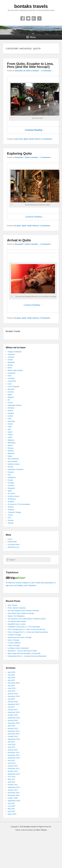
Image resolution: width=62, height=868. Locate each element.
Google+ (34, 18)
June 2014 (11, 744)
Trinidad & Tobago (14, 512)
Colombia (11, 378)
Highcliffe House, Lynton (17, 624)
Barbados (11, 362)
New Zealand (13, 461)
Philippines (12, 477)
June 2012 (11, 777)
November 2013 (14, 755)
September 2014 (14, 739)
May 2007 (11, 809)
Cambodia (11, 373)
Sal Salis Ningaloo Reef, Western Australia (23, 611)
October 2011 (13, 785)
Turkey (10, 515)
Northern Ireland (14, 464)
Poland (10, 480)
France (10, 403)
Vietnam (11, 523)
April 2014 (11, 747)
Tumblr (39, 18)
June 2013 (11, 763)
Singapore (11, 488)
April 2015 (11, 726)
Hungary (11, 413)
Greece (10, 411)
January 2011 (13, 790)
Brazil (10, 368)
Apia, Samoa (12, 605)
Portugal (11, 483)
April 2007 (11, 811)
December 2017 (14, 704)
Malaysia (11, 440)
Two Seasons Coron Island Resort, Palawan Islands (27, 619)
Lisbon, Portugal (14, 645)
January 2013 (13, 766)
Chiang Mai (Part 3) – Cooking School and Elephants (27, 656)
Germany (11, 408)
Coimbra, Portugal (14, 635)
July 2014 (11, 742)
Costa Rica (12, 381)
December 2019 (14, 683)
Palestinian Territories (15, 469)
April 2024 (11, 678)
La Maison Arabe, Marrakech (18, 648)
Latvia (10, 437)
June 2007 (11, 806)
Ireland (10, 424)
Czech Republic (13, 387)
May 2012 (11, 779)
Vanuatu (11, 520)
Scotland (11, 485)
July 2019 (11, 686)
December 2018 (14, 696)
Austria (10, 360)
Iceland (10, 416)
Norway (10, 467)
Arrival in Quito (19, 240)
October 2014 (13, 736)
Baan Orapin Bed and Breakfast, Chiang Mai (24, 653)
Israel (10, 427)
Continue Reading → (35, 130)
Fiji (9, 400)
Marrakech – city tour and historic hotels (22, 651)
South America (35, 139)
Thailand (11, 510)
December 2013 (14, 752)
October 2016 (13, 715)
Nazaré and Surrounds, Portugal (19, 637)
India (9, 419)
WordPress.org (13, 547)
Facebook (23, 18)
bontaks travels (31, 6)
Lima (16, 139)
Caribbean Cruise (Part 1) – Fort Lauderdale (24, 627)
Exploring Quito (19, 153)
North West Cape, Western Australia (21, 613)
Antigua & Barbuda (15, 352)
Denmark (11, 389)
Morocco (11, 451)
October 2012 (13, 771)
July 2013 (11, 760)
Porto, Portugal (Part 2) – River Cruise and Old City (26, 629)
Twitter (28, 18)
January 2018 (13, 702)
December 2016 (14, 712)
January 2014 (13, 750)
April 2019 (11, 691)
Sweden (11, 507)
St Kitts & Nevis (13, 496)
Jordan (10, 435)
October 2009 (13, 798)
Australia (11, 357)
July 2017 (11, 707)
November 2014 (14, 734)
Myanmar (11, 453)
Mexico (10, 445)
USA (9, 518)
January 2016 (13, 720)
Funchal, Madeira (14, 643)
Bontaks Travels (13, 331)
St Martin (11, 502)
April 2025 (11, 672)
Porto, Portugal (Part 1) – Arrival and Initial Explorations (28, 632)
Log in (10, 539)
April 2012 (11, 782)
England (11, 397)
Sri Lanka (11, 493)
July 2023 (11, 680)
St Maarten (12, 499)
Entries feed (12, 542)
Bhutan (10, 365)
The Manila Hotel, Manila (17, 621)
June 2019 (11, 688)
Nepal (10, 456)
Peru (21, 139)
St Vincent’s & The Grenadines (19, 504)
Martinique (11, 443)
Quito (26, 139)
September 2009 (14, 801)
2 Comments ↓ (47, 71)
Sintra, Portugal (13, 640)
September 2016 (14, 718)
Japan (10, 432)
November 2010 (14, 795)
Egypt (10, 395)
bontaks (36, 71)
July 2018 (11, 699)
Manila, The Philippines (16, 616)
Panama (11, 472)
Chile (10, 376)
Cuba (10, 384)
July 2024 (11, 675)
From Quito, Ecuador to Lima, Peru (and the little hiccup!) (30, 65)
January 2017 (13, 710)
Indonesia (11, 421)
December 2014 (14, 731)
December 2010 (14, 793)
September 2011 (14, 787)
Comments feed (13, 544)
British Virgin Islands (15, 370)
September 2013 (14, 758)
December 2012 (14, 768)
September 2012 (14, 774)
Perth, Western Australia (17, 608)
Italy (9, 429)
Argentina (11, 354)
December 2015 (14, 723)
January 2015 (13, 728)
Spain (10, 491)
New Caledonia (13, 459)
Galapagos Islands (14, 405)
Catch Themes (41, 830)
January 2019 (13, 694)
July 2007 (11, 803)
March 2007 (12, 814)
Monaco (11, 448)
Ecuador (18, 226)
